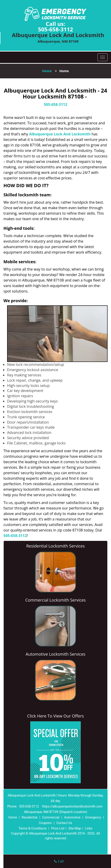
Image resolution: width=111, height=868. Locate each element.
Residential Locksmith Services (55, 546)
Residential (30, 817)
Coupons (45, 823)
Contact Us (64, 823)
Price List (58, 828)
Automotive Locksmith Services (55, 654)
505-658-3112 (56, 29)
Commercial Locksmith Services (55, 600)
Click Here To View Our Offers (55, 716)
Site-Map (75, 828)
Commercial (51, 817)
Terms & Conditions (33, 828)
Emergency (93, 817)
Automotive (72, 817)
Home (47, 71)
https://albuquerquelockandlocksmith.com (72, 806)
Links (89, 828)
